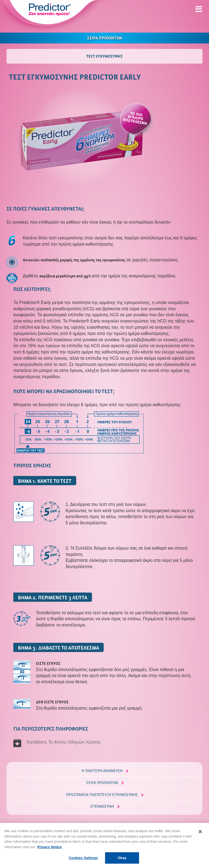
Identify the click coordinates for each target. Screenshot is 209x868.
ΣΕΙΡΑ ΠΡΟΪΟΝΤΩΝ (105, 37)
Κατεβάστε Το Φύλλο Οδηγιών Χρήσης (64, 742)
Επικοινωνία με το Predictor (181, 830)
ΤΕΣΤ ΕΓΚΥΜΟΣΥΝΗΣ (104, 56)
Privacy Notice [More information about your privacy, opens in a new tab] (50, 855)
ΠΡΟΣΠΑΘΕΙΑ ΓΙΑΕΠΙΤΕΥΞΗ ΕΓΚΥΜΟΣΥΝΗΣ (102, 794)
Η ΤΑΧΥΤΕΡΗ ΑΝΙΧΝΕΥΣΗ (102, 770)
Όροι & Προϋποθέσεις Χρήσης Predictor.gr (129, 830)
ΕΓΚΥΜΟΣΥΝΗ (102, 806)
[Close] (200, 839)
